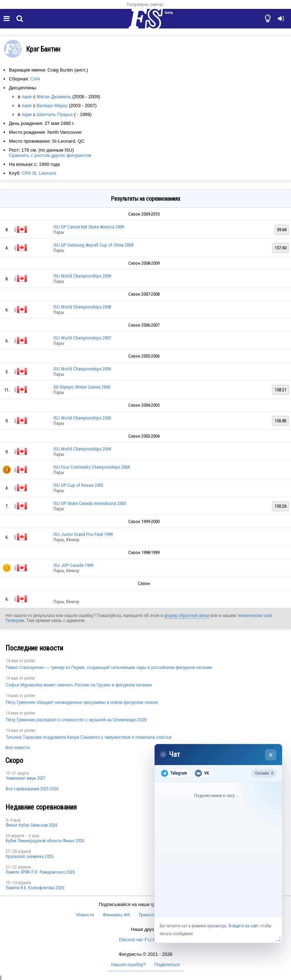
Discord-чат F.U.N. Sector (145, 940)
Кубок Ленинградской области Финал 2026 (45, 841)
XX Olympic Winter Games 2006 (82, 387)
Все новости (17, 748)
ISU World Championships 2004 (82, 449)
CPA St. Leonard (39, 173)
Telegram (174, 773)
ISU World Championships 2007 (82, 338)
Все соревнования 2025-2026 (32, 789)
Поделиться (167, 965)
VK (202, 773)
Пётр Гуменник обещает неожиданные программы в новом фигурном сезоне (82, 702)
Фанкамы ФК (116, 915)
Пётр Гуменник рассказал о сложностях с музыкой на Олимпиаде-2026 (76, 720)
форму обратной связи (186, 616)
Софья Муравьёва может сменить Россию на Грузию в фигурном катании (79, 685)
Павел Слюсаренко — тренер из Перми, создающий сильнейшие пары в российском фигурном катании (109, 668)
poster (30, 661)
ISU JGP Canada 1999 (73, 565)
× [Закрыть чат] (271, 755)
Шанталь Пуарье (55, 114)
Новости (85, 915)
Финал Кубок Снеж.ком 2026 (32, 825)
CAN (35, 79)
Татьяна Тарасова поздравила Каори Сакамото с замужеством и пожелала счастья (89, 737)
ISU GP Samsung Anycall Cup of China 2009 (93, 245)
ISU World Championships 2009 (82, 276)
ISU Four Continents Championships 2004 (92, 467)
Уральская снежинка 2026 (30, 857)
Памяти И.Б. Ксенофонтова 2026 (35, 888)
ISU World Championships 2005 (82, 418)
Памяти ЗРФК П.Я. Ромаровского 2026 (40, 872)
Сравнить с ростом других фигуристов (50, 155)
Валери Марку (52, 106)
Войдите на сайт (244, 926)
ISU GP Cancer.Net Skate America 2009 (89, 227)
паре (27, 97)
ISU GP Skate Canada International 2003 (90, 503)
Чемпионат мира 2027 (26, 778)
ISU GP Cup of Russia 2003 (78, 485)
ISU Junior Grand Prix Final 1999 (83, 534)
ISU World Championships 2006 (82, 369)
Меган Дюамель (54, 97)
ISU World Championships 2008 (82, 307)
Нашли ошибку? (128, 965)
